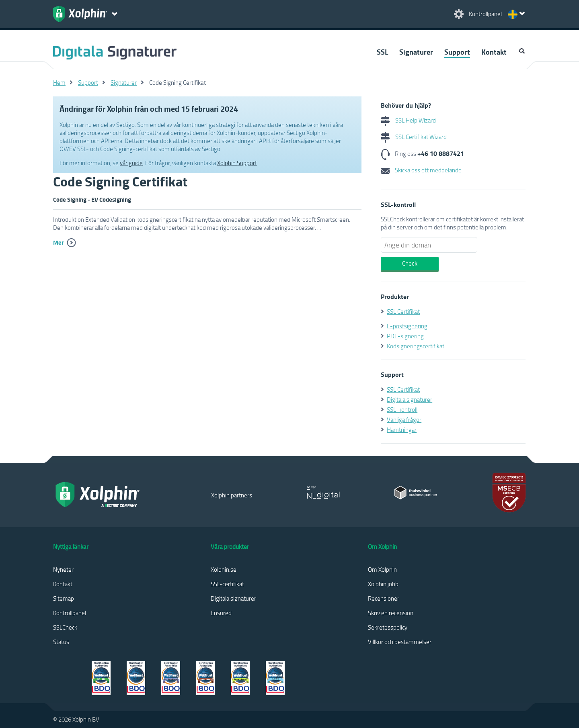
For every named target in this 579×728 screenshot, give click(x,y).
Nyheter (63, 569)
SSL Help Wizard (408, 120)
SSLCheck (65, 627)
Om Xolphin (382, 569)
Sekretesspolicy (388, 627)
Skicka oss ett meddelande (421, 170)
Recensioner (384, 598)
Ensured (221, 613)
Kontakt (494, 52)
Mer (59, 242)
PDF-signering (405, 336)
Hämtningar (402, 429)
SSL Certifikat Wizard (414, 137)
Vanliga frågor (404, 419)
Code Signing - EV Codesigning (92, 199)
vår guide (131, 163)
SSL (382, 52)
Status (61, 642)
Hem (59, 82)
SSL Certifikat (403, 311)
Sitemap (64, 598)
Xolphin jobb (383, 584)
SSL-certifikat (227, 584)
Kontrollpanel (70, 613)
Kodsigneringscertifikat (416, 346)
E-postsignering (407, 326)
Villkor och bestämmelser (400, 642)
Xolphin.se (224, 569)
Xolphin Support (237, 163)
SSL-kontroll (402, 409)
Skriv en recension (391, 613)
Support (457, 52)
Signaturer (416, 52)
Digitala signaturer (410, 399)
